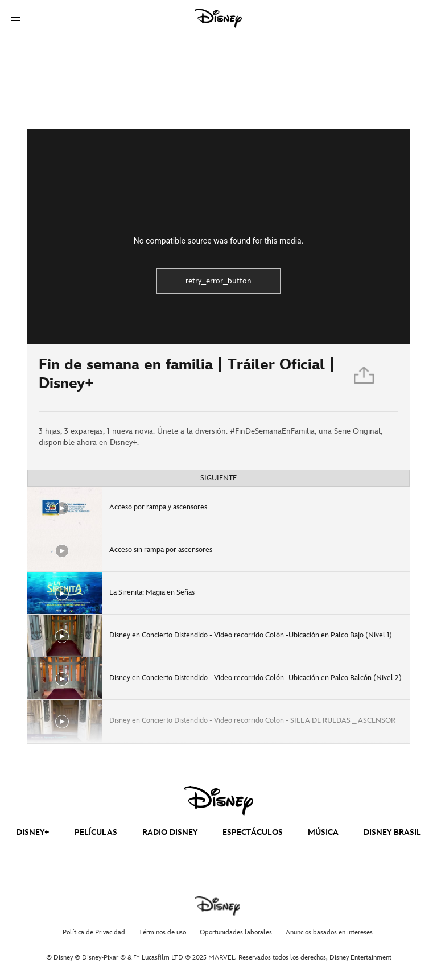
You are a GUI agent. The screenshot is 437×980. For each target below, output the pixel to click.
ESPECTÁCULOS (253, 832)
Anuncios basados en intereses (329, 932)
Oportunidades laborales (236, 932)
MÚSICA (323, 832)
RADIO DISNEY (170, 832)
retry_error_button (218, 281)
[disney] (218, 801)
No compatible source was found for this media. (219, 241)
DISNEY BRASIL (392, 832)
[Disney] (218, 18)
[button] (16, 18)
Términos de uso (162, 932)
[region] (218, 237)
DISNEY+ (33, 832)
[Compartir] (365, 378)
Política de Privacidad (94, 932)
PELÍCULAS (96, 832)
